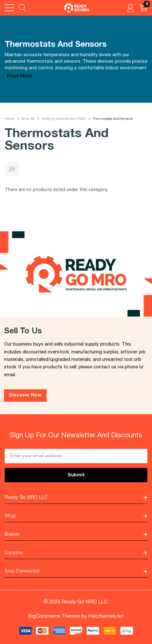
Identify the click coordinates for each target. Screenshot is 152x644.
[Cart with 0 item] (143, 8)
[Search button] (23, 8)
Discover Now (25, 395)
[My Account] (131, 8)
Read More (19, 76)
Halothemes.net (106, 617)
